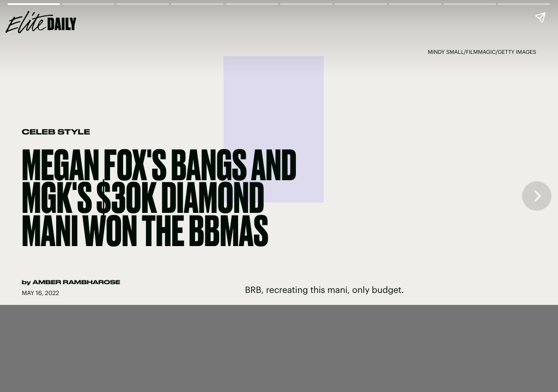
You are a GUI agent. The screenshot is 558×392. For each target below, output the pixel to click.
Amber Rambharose (77, 282)
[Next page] (537, 196)
